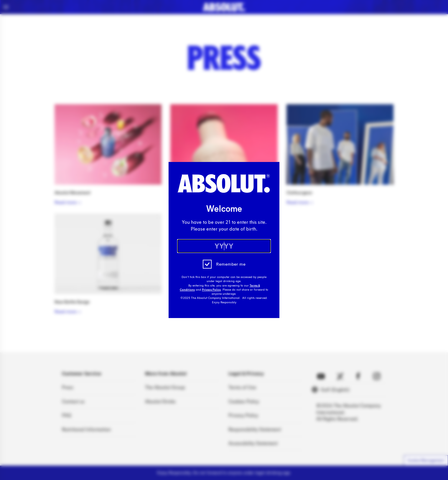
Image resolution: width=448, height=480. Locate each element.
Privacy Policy (211, 290)
